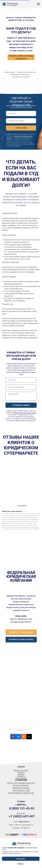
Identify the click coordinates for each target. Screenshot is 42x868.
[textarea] (21, 396)
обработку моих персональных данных (25, 413)
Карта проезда (21, 778)
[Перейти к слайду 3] (21, 506)
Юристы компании (21, 770)
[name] (21, 114)
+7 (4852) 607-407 (22, 816)
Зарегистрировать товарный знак (21, 793)
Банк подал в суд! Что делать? (21, 77)
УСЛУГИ (21, 767)
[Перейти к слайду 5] (25, 506)
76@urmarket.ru (24, 822)
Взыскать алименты (21, 785)
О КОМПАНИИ (21, 780)
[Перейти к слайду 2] (19, 506)
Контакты (21, 776)
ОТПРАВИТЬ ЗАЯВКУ (21, 405)
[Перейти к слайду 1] (17, 506)
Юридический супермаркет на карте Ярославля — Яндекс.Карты (21, 730)
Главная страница (10, 72)
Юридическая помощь (21, 788)
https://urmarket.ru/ (15, 852)
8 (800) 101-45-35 (22, 808)
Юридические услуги (27, 783)
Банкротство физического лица (26, 72)
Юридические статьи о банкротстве (20, 75)
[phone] (21, 121)
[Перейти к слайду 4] (23, 506)
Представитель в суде (21, 790)
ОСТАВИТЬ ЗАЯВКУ (21, 128)
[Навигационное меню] (38, 4)
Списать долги (13, 783)
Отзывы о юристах (21, 773)
